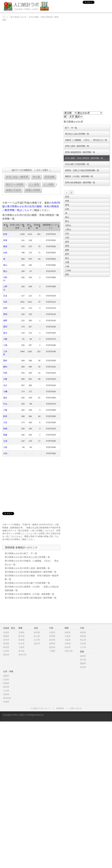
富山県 (37, 636)
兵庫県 (68, 644)
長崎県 (6, 683)
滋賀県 (68, 632)
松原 (5, 234)
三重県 (52, 651)
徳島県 (83, 656)
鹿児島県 (7, 698)
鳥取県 (83, 632)
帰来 (5, 246)
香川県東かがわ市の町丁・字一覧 (21, 553)
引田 (5, 302)
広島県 (83, 644)
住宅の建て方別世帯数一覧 (77, 164)
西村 (5, 361)
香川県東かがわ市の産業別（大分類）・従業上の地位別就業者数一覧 (32, 589)
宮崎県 (6, 694)
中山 (5, 404)
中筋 (5, 373)
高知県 (83, 667)
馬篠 (5, 435)
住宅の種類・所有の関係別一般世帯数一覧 (84, 158)
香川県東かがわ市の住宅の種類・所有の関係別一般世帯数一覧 (32, 577)
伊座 (5, 240)
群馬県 (21, 640)
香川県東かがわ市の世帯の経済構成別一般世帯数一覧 (31, 598)
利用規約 (60, 708)
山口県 (83, 647)
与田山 (68, 225)
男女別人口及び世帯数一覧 (77, 134)
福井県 (37, 644)
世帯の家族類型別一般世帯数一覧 (80, 152)
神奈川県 (22, 655)
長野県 (52, 636)
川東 (5, 379)
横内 (5, 367)
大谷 (5, 422)
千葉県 (21, 647)
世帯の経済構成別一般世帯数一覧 (80, 183)
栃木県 (21, 636)
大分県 (6, 691)
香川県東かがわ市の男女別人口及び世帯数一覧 (27, 557)
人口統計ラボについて (40, 708)
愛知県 (52, 647)
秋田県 (6, 647)
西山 (5, 271)
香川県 (83, 660)
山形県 (6, 651)
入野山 (68, 230)
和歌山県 (69, 651)
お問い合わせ (76, 708)
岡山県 (83, 640)
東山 (5, 265)
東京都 (21, 651)
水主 (5, 385)
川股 (5, 339)
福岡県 (6, 676)
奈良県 (68, 647)
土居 (5, 441)
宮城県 (6, 644)
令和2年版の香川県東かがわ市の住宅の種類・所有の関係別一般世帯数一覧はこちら (31, 206)
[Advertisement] (25, 145)
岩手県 (6, 640)
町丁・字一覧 (71, 128)
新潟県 (37, 632)
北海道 (6, 632)
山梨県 (52, 632)
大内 (5, 453)
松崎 (5, 429)
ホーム (5, 17)
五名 (5, 296)
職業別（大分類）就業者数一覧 (79, 176)
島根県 (83, 636)
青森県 (6, 636)
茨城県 (21, 632)
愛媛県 (83, 663)
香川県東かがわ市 (18, 17)
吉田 (5, 308)
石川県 (37, 640)
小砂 (5, 447)
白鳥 (5, 253)
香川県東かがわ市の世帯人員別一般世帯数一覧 (27, 568)
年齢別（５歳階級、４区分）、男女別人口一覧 (86, 140)
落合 (5, 398)
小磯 (5, 392)
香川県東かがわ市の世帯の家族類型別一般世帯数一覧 (31, 572)
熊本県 (6, 687)
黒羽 (5, 327)
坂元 (5, 333)
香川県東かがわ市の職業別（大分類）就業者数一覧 (30, 594)
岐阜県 (52, 640)
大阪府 (68, 640)
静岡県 (52, 644)
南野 (5, 321)
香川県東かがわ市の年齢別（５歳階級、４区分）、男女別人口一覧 (32, 563)
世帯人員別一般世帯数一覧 (77, 146)
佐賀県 (6, 680)
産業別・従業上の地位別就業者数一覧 (82, 170)
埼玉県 (21, 644)
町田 (5, 416)
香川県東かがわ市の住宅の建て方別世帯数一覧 (27, 583)
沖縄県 (6, 702)
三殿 (5, 410)
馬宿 (5, 314)
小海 (5, 345)
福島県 (6, 655)
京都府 (68, 636)
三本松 (68, 270)
